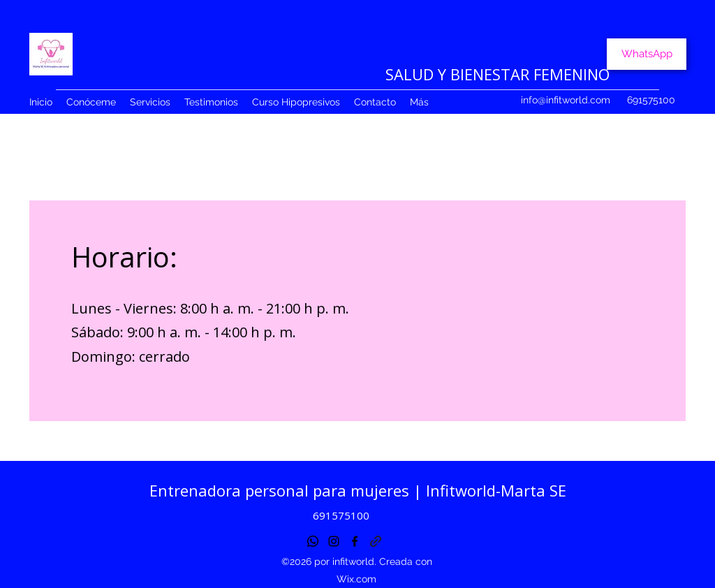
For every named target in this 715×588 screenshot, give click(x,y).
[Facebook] (355, 541)
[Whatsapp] (313, 541)
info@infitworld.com (566, 100)
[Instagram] (334, 541)
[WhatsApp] (647, 54)
